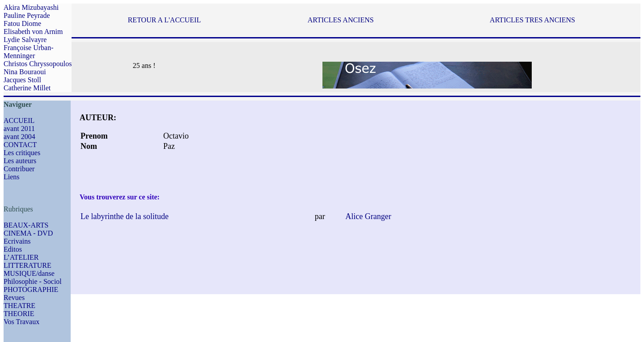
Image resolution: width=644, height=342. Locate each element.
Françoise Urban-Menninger (29, 52)
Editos (13, 249)
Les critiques (22, 153)
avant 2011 (19, 129)
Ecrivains (17, 241)
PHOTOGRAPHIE (31, 289)
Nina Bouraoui (25, 72)
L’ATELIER (21, 257)
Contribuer (19, 169)
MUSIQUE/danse (29, 273)
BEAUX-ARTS (26, 225)
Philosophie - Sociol (33, 281)
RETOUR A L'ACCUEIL (164, 20)
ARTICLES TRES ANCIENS (532, 20)
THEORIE (19, 314)
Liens (12, 177)
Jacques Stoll (22, 80)
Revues (14, 298)
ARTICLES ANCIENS (341, 20)
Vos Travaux (21, 322)
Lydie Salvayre (25, 40)
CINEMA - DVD (28, 233)
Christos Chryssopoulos (38, 64)
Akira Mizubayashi (31, 7)
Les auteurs (20, 161)
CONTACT (20, 145)
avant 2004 (19, 137)
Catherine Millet (27, 88)
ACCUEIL (19, 120)
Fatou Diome (22, 23)
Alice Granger (368, 216)
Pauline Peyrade (27, 15)
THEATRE (19, 306)
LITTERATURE (28, 265)
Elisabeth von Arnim (33, 32)
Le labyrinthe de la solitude (125, 216)
